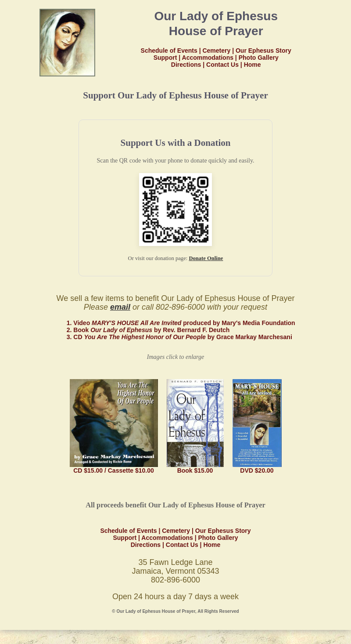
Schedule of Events (169, 51)
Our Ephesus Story (263, 51)
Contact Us (222, 65)
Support (165, 58)
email (120, 307)
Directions (186, 65)
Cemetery (216, 51)
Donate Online (206, 258)
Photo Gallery (259, 58)
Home (253, 65)
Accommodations (208, 58)
